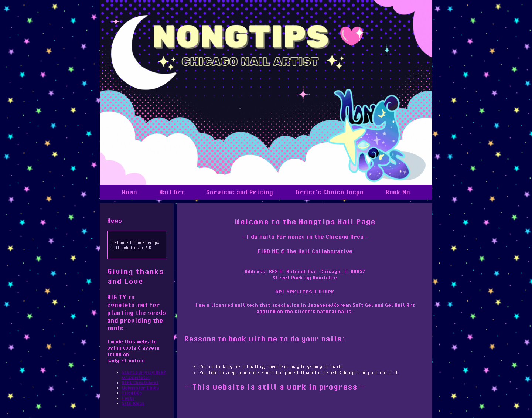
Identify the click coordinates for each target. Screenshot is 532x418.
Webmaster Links (140, 388)
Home (129, 192)
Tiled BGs (132, 393)
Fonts (128, 398)
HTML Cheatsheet (140, 382)
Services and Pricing (240, 192)
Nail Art (172, 192)
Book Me (398, 192)
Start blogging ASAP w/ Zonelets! (144, 375)
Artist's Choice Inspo (330, 192)
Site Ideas (133, 403)
